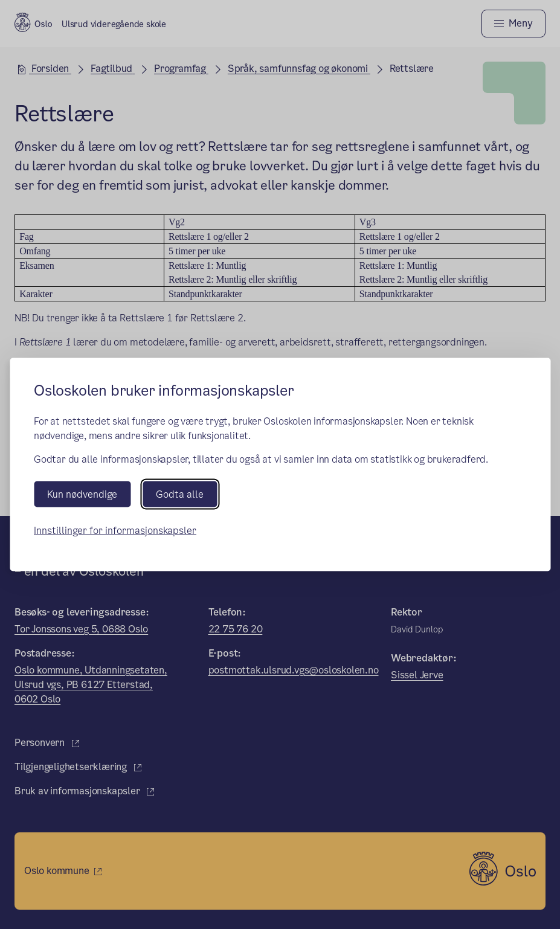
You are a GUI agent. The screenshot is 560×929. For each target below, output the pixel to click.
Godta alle (180, 494)
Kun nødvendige (82, 494)
